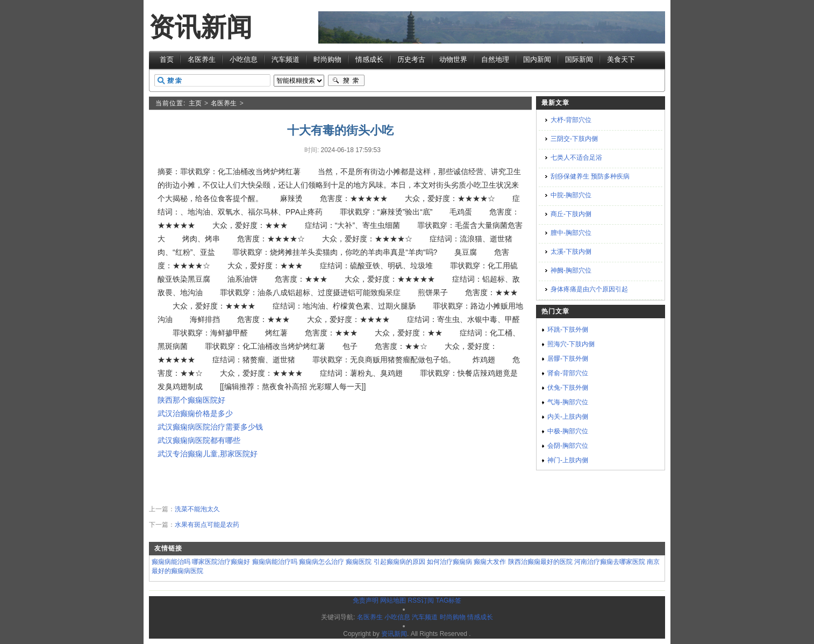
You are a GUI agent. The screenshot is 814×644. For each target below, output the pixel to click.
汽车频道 (285, 59)
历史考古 (411, 59)
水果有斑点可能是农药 (207, 525)
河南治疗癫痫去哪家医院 (610, 562)
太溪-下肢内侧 (571, 252)
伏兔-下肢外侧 (568, 388)
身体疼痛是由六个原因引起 (589, 289)
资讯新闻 (201, 27)
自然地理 (495, 59)
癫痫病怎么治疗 (322, 562)
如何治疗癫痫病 (449, 562)
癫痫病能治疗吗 (275, 562)
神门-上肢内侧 (568, 460)
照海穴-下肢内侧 (571, 344)
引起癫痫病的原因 (399, 562)
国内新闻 (537, 59)
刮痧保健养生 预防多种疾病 (590, 176)
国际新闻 (579, 59)
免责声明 (366, 600)
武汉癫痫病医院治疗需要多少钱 (210, 427)
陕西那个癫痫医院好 (191, 400)
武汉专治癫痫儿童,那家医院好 (208, 454)
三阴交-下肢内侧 (574, 139)
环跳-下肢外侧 (568, 330)
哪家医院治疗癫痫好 (221, 562)
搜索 (346, 81)
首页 (167, 59)
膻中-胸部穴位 (571, 233)
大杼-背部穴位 (571, 120)
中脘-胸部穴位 (571, 195)
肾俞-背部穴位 (568, 373)
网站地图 (393, 600)
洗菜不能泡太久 (197, 509)
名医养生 (202, 59)
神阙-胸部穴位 (571, 270)
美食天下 (621, 59)
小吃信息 (244, 59)
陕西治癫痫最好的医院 (540, 562)
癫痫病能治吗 (171, 562)
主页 (195, 103)
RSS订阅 (421, 600)
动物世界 (453, 59)
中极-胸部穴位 (568, 431)
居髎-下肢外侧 (568, 359)
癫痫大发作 (490, 562)
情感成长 (369, 59)
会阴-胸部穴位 (568, 446)
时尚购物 (327, 59)
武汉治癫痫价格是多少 (195, 413)
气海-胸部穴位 (568, 402)
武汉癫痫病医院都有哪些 (199, 440)
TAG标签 (448, 600)
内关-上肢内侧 (568, 417)
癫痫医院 (359, 562)
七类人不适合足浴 (576, 158)
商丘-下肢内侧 (571, 214)
